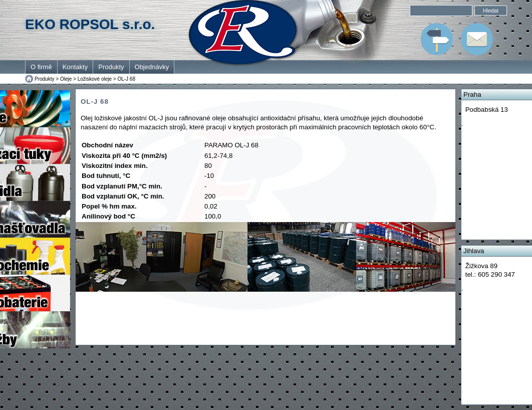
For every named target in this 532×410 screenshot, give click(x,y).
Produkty (111, 67)
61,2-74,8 (218, 156)
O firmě (41, 67)
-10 (209, 176)
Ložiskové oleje (95, 79)
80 (208, 166)
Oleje (66, 79)
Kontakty (75, 67)
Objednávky (152, 67)
